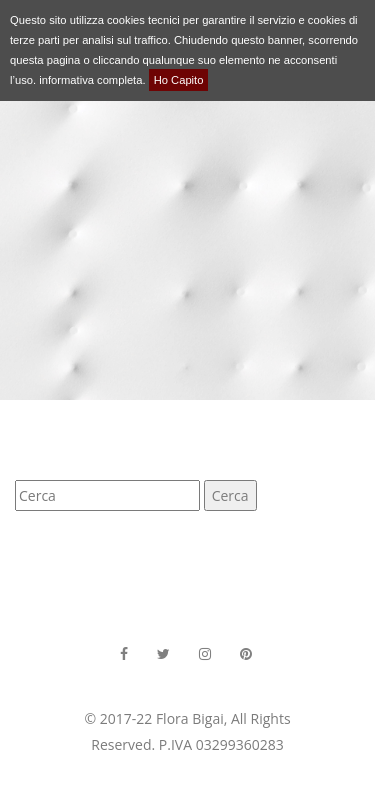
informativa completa (90, 80)
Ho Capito (179, 80)
